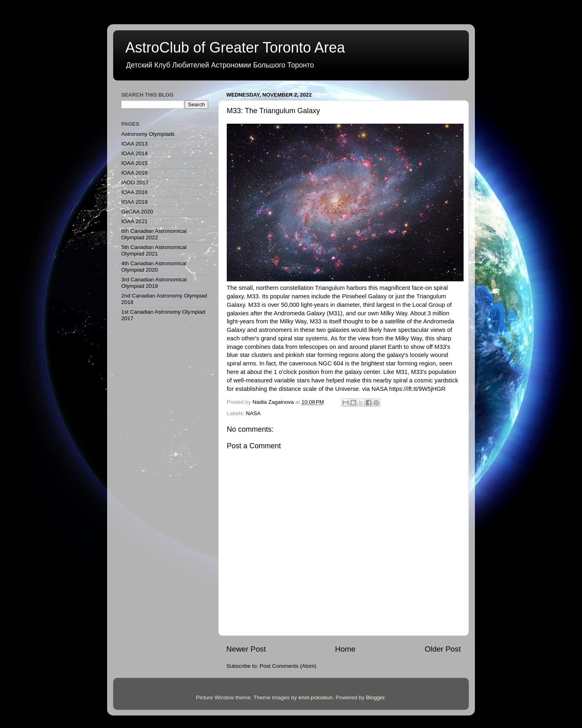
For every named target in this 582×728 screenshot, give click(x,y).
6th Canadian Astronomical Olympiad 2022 (154, 234)
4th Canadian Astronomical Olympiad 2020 (154, 267)
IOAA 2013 (134, 144)
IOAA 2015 (134, 163)
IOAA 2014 (134, 153)
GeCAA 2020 (137, 212)
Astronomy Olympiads (148, 134)
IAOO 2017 (135, 183)
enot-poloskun (315, 697)
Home (345, 649)
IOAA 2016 (134, 173)
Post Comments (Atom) (288, 666)
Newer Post (246, 649)
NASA (253, 413)
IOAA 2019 (134, 202)
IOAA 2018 (134, 192)
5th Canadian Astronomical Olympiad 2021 (154, 250)
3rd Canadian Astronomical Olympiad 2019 (154, 283)
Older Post (443, 649)
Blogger (375, 697)
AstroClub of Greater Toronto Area (235, 47)
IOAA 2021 (134, 221)
